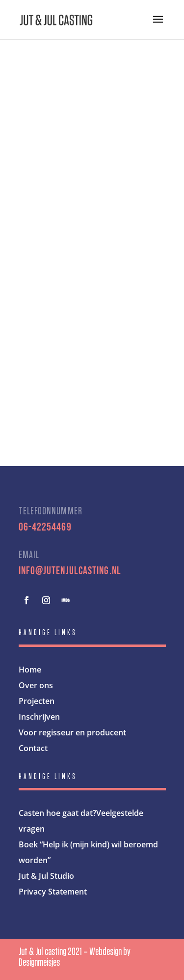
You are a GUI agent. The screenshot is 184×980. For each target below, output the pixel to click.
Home (30, 670)
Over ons (36, 685)
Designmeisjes (39, 962)
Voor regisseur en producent (72, 732)
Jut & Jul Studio (46, 876)
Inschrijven (39, 717)
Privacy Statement (53, 892)
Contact (33, 748)
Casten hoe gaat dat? (57, 813)
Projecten (37, 701)
